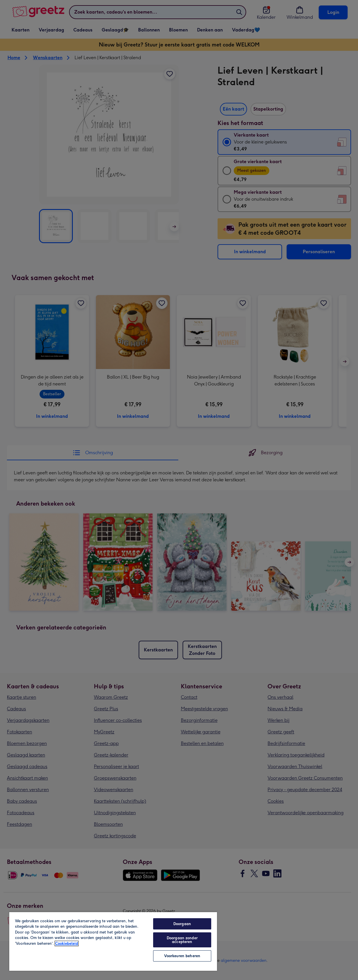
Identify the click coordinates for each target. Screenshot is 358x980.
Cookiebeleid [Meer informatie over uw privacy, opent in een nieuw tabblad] (67, 943)
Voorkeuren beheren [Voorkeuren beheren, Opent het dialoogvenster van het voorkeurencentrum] (182, 956)
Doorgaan (182, 924)
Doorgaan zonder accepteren (182, 940)
